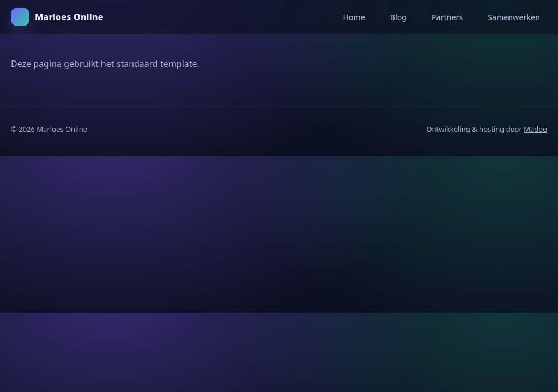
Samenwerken (514, 17)
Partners (447, 17)
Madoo (535, 129)
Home (354, 17)
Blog (398, 17)
